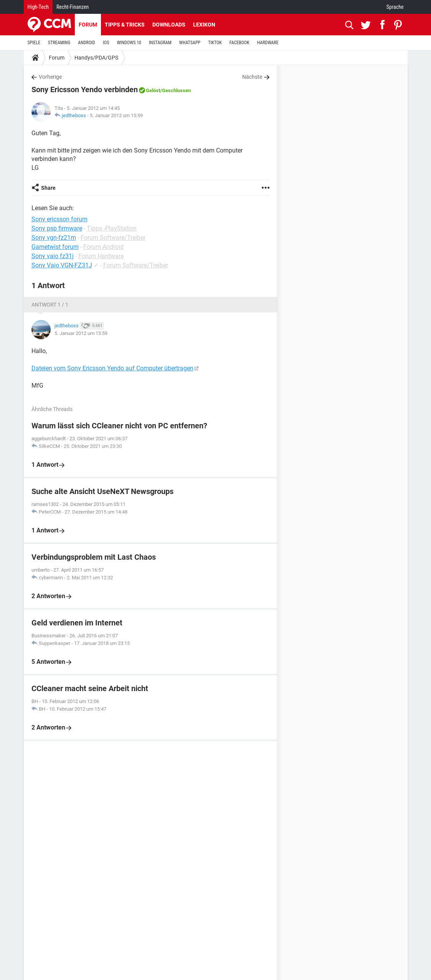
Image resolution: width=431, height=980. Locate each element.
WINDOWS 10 (129, 43)
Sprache (395, 7)
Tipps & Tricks (125, 25)
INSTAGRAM (160, 43)
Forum (88, 25)
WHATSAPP (190, 43)
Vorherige (50, 77)
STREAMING (59, 43)
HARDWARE (268, 43)
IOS (106, 43)
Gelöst (153, 90)
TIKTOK (215, 43)
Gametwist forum (55, 247)
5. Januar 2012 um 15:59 (116, 115)
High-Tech (38, 7)
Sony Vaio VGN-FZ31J (62, 265)
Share (48, 188)
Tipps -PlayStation (112, 228)
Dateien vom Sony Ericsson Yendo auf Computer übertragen (112, 368)
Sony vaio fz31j (53, 256)
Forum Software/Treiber (113, 238)
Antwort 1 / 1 (50, 305)
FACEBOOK (239, 43)
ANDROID (87, 43)
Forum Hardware (101, 256)
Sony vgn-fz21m (54, 238)
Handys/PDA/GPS (96, 58)
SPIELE (34, 43)
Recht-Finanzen (73, 7)
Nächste (252, 77)
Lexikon (204, 25)
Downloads (169, 25)
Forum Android (103, 247)
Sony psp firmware (57, 228)
